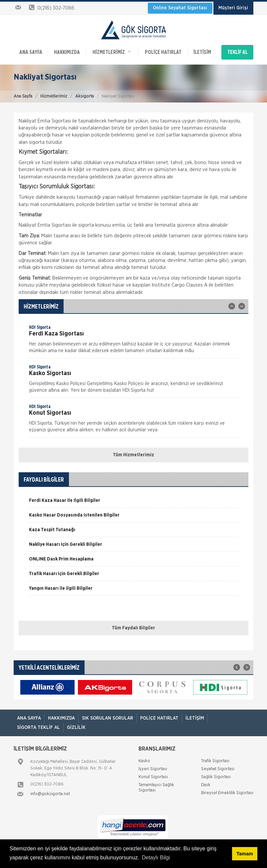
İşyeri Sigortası (153, 769)
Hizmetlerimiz (54, 96)
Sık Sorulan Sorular (108, 718)
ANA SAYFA (31, 52)
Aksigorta (85, 96)
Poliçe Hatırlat (163, 52)
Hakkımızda (67, 52)
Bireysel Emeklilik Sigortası (227, 793)
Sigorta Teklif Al (38, 728)
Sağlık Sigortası (216, 777)
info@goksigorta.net (50, 794)
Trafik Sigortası (215, 761)
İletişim (202, 52)
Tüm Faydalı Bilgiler (133, 628)
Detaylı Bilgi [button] (156, 858)
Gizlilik (76, 728)
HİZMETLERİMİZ (112, 52)
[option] (133, 341)
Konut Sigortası (153, 777)
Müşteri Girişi (233, 8)
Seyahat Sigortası (218, 769)
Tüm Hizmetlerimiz (133, 455)
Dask (206, 785)
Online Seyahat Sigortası (180, 8)
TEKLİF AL (238, 52)
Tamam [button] (245, 854)
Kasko (144, 761)
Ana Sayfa (23, 96)
